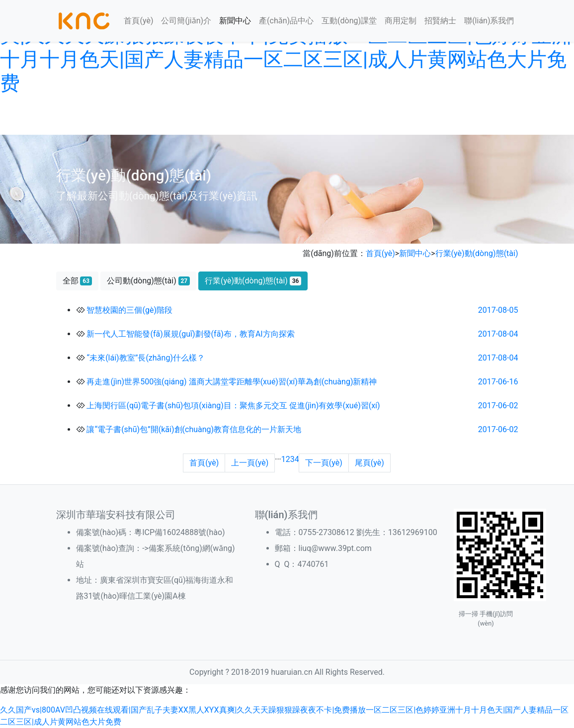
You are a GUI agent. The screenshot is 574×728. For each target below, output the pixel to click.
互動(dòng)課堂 (349, 21)
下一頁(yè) (324, 463)
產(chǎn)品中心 (286, 21)
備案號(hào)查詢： (109, 548)
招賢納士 (440, 21)
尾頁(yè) (369, 463)
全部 (77, 281)
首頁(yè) (138, 21)
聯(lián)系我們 (489, 21)
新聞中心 (235, 21)
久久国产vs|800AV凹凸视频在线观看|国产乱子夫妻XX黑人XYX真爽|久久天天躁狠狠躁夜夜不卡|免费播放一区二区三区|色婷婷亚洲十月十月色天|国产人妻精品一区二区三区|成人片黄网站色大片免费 (286, 47)
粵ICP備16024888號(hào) (179, 532)
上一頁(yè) (250, 463)
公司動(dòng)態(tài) (148, 281)
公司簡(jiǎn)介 (186, 21)
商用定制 (401, 21)
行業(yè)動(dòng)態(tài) (477, 253)
